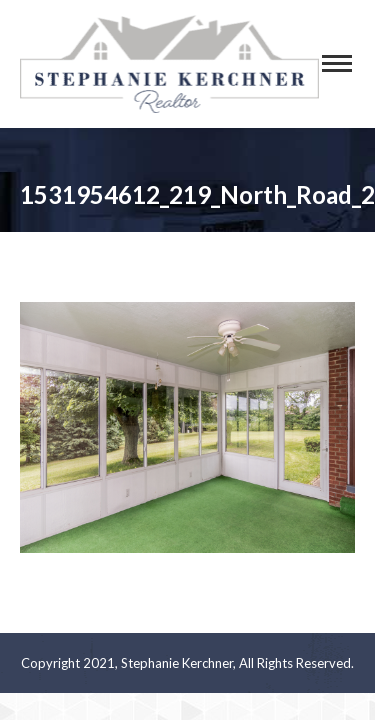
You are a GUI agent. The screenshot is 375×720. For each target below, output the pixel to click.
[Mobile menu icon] (337, 63)
